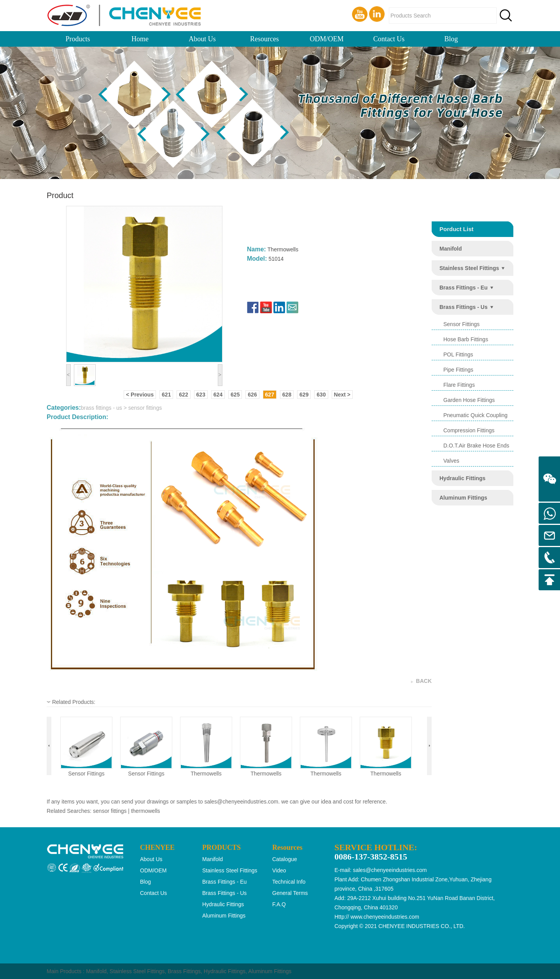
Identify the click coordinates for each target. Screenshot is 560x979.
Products (78, 39)
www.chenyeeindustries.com (385, 917)
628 (287, 395)
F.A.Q (279, 904)
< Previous (140, 395)
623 (201, 395)
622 (183, 395)
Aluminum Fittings (270, 971)
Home (140, 39)
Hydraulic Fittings (225, 971)
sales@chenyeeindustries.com (241, 802)
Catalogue (285, 859)
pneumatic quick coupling (475, 415)
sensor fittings (86, 774)
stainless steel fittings (469, 268)
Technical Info (289, 882)
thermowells (206, 774)
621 (166, 395)
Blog (451, 39)
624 (218, 395)
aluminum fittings (463, 498)
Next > (342, 395)
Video (279, 870)
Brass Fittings (184, 971)
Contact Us (389, 39)
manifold (451, 249)
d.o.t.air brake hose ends (476, 446)
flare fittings (459, 385)
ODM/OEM (326, 39)
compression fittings (469, 430)
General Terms (290, 893)
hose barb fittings (466, 339)
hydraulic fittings (462, 478)
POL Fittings (458, 354)
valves (451, 461)
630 (321, 395)
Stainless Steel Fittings (137, 971)
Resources (264, 39)
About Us (202, 39)
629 (304, 395)
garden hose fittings (469, 400)
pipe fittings (458, 370)
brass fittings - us (464, 307)
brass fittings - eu (464, 288)
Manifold (96, 971)
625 (235, 395)
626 (252, 395)
